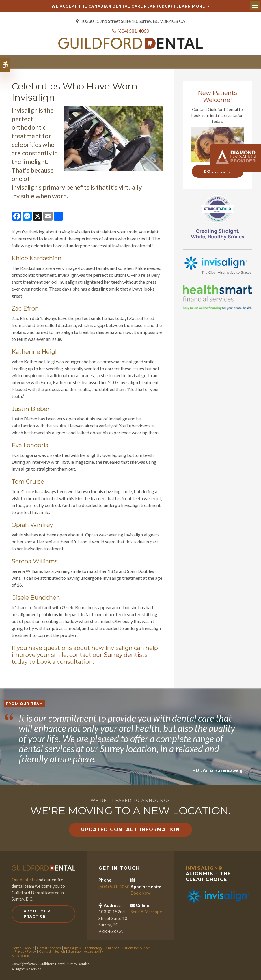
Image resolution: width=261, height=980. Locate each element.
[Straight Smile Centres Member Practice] (218, 216)
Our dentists (24, 879)
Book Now (140, 893)
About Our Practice (37, 913)
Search (60, 951)
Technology (94, 948)
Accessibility (93, 951)
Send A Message (146, 911)
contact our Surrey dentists (108, 654)
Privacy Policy (25, 951)
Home (16, 948)
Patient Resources (137, 948)
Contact (45, 951)
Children (112, 948)
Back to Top (20, 955)
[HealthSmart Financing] (218, 297)
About (29, 948)
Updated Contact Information (130, 829)
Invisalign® (204, 868)
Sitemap (74, 951)
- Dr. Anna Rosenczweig (217, 770)
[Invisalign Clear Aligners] (218, 264)
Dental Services (49, 948)
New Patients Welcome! (217, 96)
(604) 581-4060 (133, 31)
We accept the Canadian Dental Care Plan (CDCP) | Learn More (128, 6)
